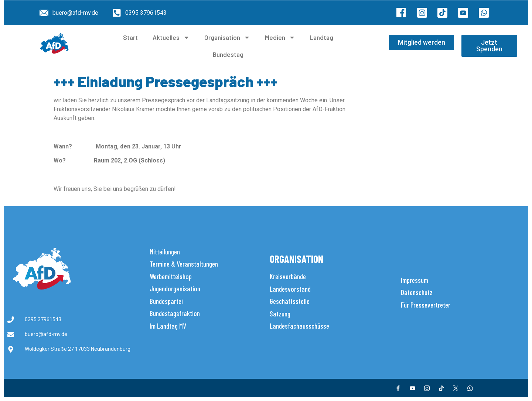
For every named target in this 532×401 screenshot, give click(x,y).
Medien (280, 37)
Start (130, 37)
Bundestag (228, 54)
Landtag (322, 37)
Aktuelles (171, 37)
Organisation (227, 37)
